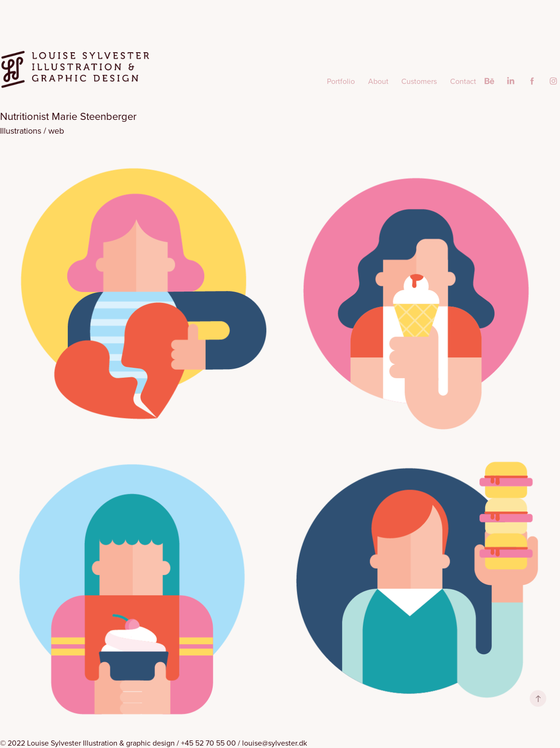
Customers (419, 81)
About (378, 81)
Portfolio (341, 81)
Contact (463, 81)
